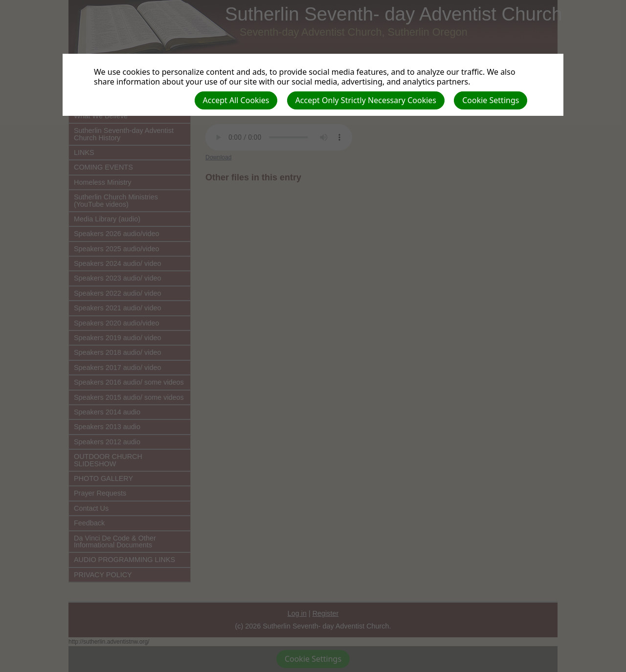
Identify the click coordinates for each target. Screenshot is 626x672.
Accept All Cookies (236, 100)
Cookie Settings (491, 100)
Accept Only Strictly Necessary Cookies (366, 100)
